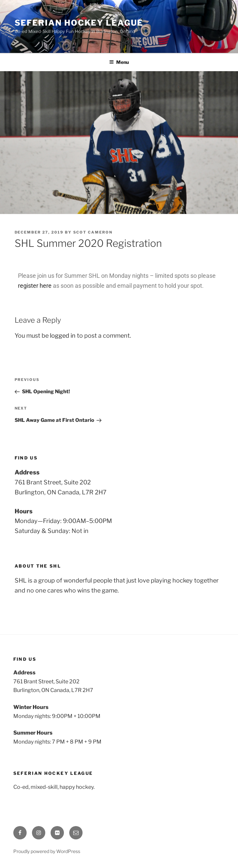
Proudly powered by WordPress (47, 851)
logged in (63, 336)
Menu (119, 62)
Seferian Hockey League (79, 23)
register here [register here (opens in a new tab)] (35, 286)
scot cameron (93, 232)
